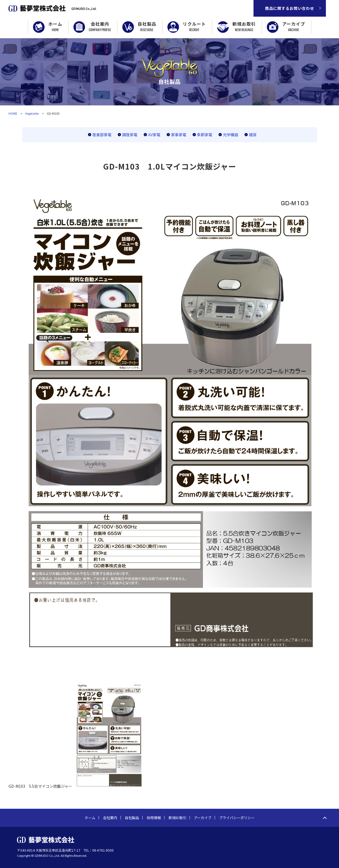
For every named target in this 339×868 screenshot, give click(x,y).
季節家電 (205, 135)
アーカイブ (294, 27)
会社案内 (100, 27)
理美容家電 (102, 135)
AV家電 (154, 135)
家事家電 (179, 135)
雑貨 (253, 135)
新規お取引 (244, 27)
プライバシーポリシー (237, 818)
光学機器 (231, 135)
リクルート (194, 27)
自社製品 (147, 27)
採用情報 (154, 818)
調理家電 (130, 135)
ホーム (55, 27)
